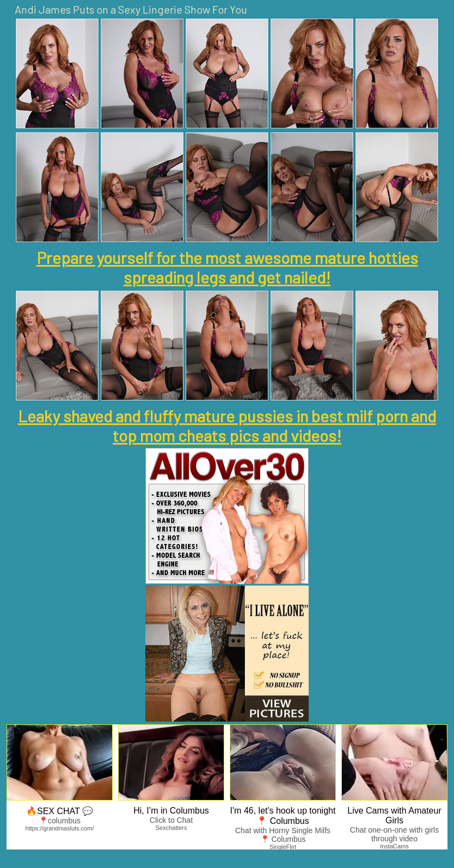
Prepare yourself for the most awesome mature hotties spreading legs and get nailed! (227, 267)
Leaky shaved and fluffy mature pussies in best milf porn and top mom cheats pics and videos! (227, 426)
